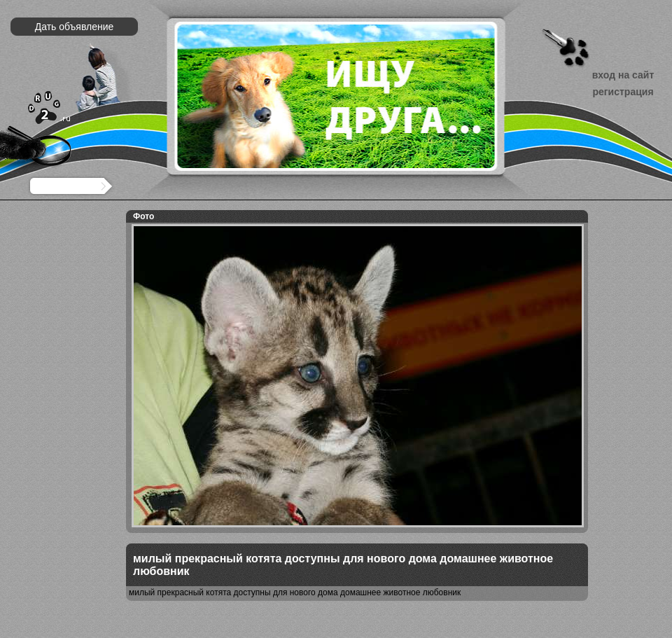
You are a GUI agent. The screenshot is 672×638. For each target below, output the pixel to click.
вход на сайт (623, 75)
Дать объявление (75, 27)
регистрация (623, 92)
